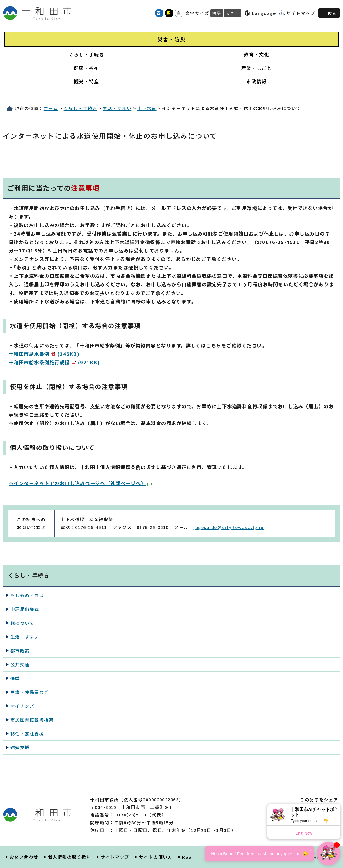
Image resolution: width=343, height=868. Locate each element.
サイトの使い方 (156, 857)
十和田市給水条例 (44, 354)
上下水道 (147, 108)
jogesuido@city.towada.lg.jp (229, 527)
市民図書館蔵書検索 (32, 720)
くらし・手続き (86, 54)
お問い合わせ (24, 857)
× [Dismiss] (336, 808)
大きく (232, 13)
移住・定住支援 (27, 734)
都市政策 (20, 651)
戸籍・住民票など (30, 692)
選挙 (15, 678)
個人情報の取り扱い (70, 857)
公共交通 (20, 664)
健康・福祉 (87, 68)
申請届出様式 (25, 609)
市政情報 (257, 81)
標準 (217, 13)
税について (22, 623)
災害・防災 (171, 39)
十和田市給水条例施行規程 (54, 362)
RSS (187, 857)
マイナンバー (25, 706)
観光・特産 (87, 81)
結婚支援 (20, 747)
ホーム (51, 108)
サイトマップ (301, 13)
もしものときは (27, 595)
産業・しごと (256, 68)
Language (264, 13)
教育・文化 (256, 54)
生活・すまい (117, 108)
